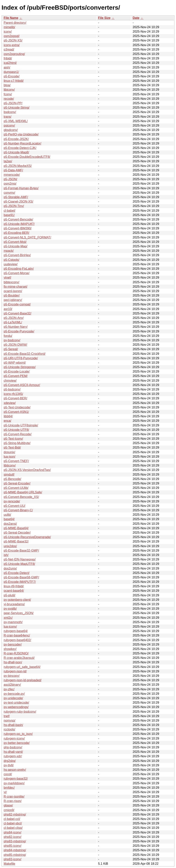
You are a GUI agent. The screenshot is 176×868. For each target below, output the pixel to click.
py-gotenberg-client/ (17, 600)
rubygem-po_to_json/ (18, 734)
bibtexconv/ (11, 282)
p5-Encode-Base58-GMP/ (21, 577)
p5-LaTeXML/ (13, 322)
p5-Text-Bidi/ (12, 448)
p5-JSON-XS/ (13, 40)
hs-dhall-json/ (13, 662)
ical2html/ (10, 63)
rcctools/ (9, 729)
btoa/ (7, 85)
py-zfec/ (9, 689)
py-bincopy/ (12, 676)
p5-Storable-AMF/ (16, 197)
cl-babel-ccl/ (12, 819)
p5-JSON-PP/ (13, 103)
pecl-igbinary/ (13, 300)
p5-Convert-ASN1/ (16, 412)
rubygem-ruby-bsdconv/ (20, 712)
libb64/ (8, 416)
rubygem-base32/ (16, 779)
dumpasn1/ (11, 72)
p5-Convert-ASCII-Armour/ (22, 385)
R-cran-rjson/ (13, 801)
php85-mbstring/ (15, 855)
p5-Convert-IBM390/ (18, 228)
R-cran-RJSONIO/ (16, 653)
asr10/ (8, 309)
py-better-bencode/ (17, 743)
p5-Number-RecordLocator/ (23, 143)
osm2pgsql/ (12, 36)
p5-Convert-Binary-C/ (18, 510)
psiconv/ (9, 126)
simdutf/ (9, 475)
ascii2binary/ (12, 685)
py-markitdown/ (14, 783)
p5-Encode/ (12, 76)
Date (136, 18)
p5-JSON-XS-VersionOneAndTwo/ (27, 470)
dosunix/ (9, 452)
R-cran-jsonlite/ (14, 797)
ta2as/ (8, 161)
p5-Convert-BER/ (15, 398)
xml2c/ (8, 618)
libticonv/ (10, 465)
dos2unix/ (10, 568)
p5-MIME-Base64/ (16, 528)
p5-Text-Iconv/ (13, 439)
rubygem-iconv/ (14, 738)
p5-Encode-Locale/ (17, 371)
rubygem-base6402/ (17, 640)
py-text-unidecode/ (16, 703)
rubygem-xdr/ (13, 756)
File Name (11, 18)
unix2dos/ (10, 546)
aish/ (7, 67)
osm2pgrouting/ (14, 54)
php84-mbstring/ (15, 850)
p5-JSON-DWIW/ (15, 345)
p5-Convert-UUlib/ (16, 488)
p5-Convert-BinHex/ (17, 255)
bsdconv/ (10, 112)
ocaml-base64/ (14, 591)
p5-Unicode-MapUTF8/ (19, 564)
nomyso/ (9, 721)
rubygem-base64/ (16, 631)
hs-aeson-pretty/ (15, 770)
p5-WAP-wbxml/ (15, 363)
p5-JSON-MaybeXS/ (18, 166)
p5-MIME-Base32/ (16, 541)
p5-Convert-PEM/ (16, 376)
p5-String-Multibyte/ (17, 443)
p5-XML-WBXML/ (16, 121)
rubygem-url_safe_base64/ (22, 667)
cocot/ (8, 774)
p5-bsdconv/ (12, 389)
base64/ (9, 519)
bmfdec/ (9, 788)
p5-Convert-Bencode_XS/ (21, 497)
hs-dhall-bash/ (13, 725)
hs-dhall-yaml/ (13, 752)
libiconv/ (9, 90)
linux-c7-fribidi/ (14, 81)
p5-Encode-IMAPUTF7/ (20, 582)
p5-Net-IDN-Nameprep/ (20, 559)
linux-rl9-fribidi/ (14, 586)
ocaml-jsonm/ (13, 291)
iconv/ (8, 32)
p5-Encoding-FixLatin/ (19, 269)
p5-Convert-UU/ (14, 506)
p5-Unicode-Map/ (16, 246)
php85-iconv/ (13, 846)
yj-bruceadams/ (14, 604)
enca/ (7, 421)
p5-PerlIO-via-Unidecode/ (21, 134)
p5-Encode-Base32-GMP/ (21, 551)
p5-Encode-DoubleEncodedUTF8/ (27, 157)
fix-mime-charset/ (16, 287)
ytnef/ (7, 278)
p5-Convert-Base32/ (17, 313)
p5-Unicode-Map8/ (16, 152)
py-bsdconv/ (12, 340)
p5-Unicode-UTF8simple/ (21, 425)
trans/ (8, 117)
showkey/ (10, 649)
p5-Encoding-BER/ (17, 233)
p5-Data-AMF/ (13, 170)
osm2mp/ (10, 184)
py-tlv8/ (9, 765)
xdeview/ (10, 403)
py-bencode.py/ (14, 694)
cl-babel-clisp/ (13, 828)
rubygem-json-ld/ (15, 671)
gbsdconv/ (11, 130)
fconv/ (8, 94)
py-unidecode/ (13, 698)
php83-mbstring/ (15, 841)
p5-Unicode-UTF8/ (16, 430)
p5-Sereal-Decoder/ (17, 533)
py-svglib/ (10, 609)
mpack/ (9, 251)
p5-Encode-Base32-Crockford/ (25, 354)
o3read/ (9, 49)
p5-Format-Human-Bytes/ (21, 188)
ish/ (6, 555)
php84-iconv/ (13, 832)
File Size (104, 18)
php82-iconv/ (13, 837)
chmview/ (10, 381)
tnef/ (7, 716)
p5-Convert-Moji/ (15, 242)
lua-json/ (9, 457)
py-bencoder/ (13, 644)
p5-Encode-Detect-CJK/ (20, 148)
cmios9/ (9, 810)
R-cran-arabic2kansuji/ (19, 658)
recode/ (9, 99)
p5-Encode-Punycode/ (19, 331)
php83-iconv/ (13, 859)
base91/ (9, 215)
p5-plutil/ (9, 595)
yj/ (5, 792)
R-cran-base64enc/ (17, 635)
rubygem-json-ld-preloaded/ (23, 680)
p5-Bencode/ (12, 479)
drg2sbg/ (10, 761)
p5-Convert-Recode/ (18, 434)
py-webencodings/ (16, 707)
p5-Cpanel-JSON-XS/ (18, 202)
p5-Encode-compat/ (17, 304)
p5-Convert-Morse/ (17, 273)
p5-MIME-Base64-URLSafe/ (23, 492)
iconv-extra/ (12, 45)
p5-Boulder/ (12, 295)
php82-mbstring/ (15, 814)
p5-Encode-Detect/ (17, 573)
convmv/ (9, 193)
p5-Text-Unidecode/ (17, 407)
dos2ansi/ (10, 524)
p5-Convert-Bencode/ (18, 219)
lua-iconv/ (10, 627)
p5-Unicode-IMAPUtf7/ (19, 224)
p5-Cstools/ (11, 260)
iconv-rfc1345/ (13, 394)
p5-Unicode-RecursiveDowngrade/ (27, 537)
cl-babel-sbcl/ (13, 823)
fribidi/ (8, 58)
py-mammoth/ (13, 622)
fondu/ (8, 336)
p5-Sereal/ (11, 349)
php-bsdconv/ (13, 747)
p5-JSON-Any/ (14, 318)
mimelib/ (9, 27)
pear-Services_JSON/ (19, 613)
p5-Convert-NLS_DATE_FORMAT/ (27, 237)
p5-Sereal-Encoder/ (17, 483)
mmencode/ (12, 175)
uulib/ (7, 515)
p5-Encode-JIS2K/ (16, 139)
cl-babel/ (9, 211)
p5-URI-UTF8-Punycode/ (21, 358)
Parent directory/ (15, 23)
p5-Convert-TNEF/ (16, 461)
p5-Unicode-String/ (17, 108)
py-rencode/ (12, 501)
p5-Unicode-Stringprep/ (20, 367)
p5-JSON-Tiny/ (14, 206)
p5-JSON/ (10, 179)
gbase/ (8, 805)
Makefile (9, 864)
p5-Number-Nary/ (16, 327)
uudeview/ (11, 264)
